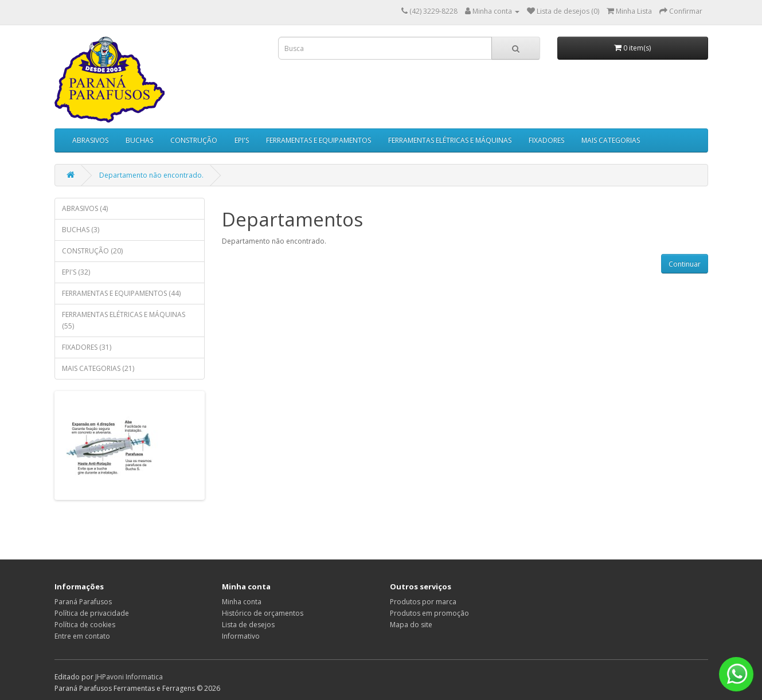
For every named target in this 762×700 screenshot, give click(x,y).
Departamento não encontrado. (151, 175)
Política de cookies (85, 625)
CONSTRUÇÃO (194, 140)
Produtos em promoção (429, 613)
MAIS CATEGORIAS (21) (98, 368)
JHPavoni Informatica (129, 677)
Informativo (241, 636)
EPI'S (242, 140)
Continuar (685, 264)
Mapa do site (411, 625)
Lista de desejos (248, 625)
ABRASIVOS (90, 140)
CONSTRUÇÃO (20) (92, 251)
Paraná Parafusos (83, 602)
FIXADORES (546, 140)
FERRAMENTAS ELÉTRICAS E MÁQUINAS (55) (124, 320)
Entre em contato (82, 636)
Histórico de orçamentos (263, 613)
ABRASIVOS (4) (85, 208)
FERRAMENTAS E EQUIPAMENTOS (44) (121, 293)
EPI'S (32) (76, 272)
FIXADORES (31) (87, 347)
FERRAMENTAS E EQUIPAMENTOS (319, 140)
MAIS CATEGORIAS (611, 140)
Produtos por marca (423, 602)
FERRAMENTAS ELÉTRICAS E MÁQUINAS (450, 140)
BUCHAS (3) (81, 230)
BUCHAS (139, 140)
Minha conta (242, 602)
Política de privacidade (92, 613)
